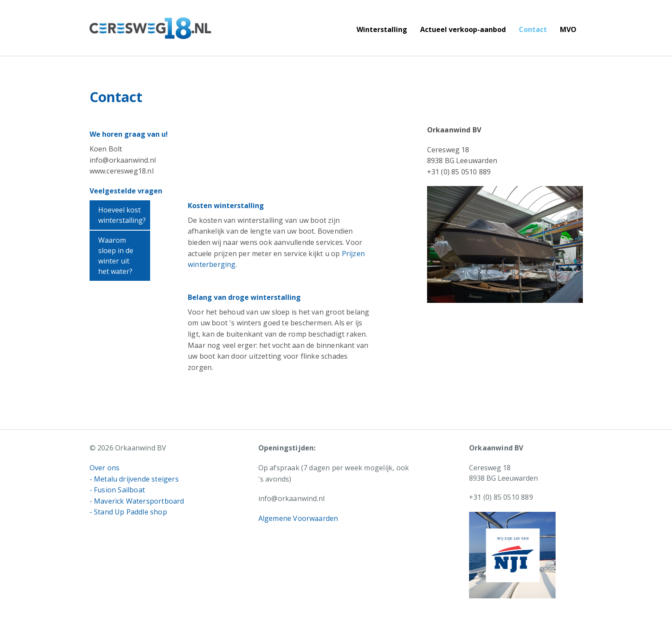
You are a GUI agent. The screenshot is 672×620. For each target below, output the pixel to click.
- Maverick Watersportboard (137, 501)
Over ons (105, 468)
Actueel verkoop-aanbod (463, 29)
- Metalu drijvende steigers (134, 479)
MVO (568, 29)
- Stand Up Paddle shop (128, 512)
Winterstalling (382, 29)
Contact (533, 29)
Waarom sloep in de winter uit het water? (116, 256)
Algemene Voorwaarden (298, 518)
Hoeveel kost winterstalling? (122, 215)
